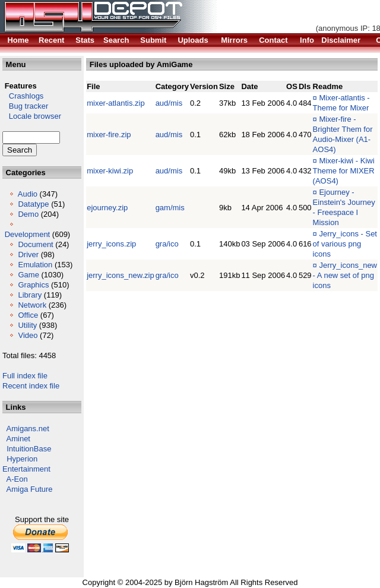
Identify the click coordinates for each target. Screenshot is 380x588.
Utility (27, 325)
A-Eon (17, 479)
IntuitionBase (29, 449)
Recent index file (31, 386)
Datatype (33, 204)
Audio (28, 194)
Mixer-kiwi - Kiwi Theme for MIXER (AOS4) (344, 171)
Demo (28, 214)
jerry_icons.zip (111, 244)
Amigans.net (28, 429)
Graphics (33, 285)
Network (32, 305)
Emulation (35, 265)
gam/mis (170, 208)
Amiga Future (30, 489)
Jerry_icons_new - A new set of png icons (345, 275)
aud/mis (169, 103)
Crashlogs (23, 96)
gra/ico (167, 244)
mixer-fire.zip (109, 135)
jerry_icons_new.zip (120, 275)
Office (28, 315)
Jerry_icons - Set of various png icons (345, 244)
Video (28, 335)
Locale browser (32, 116)
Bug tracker (25, 106)
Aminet (18, 439)
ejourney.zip (107, 208)
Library (30, 295)
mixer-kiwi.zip (110, 171)
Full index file (25, 376)
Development (28, 234)
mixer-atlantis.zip (116, 103)
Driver (28, 255)
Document (35, 244)
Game (28, 275)
